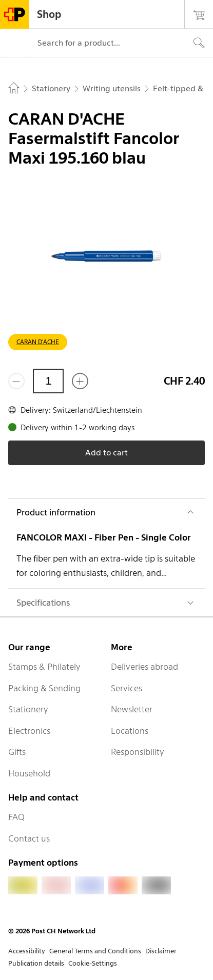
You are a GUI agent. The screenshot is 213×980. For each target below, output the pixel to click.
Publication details (36, 963)
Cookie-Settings (93, 963)
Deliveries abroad (144, 667)
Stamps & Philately (44, 667)
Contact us (29, 838)
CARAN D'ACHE (38, 342)
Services (127, 688)
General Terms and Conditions (95, 951)
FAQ (16, 817)
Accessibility (27, 951)
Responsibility (138, 752)
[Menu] (14, 43)
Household (29, 773)
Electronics (29, 731)
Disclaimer (161, 951)
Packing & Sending (44, 688)
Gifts (17, 752)
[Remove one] (16, 381)
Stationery (28, 709)
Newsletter (132, 709)
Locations (130, 731)
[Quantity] (48, 381)
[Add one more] (80, 381)
